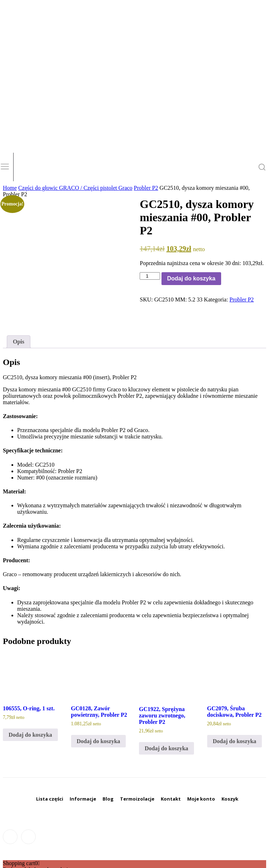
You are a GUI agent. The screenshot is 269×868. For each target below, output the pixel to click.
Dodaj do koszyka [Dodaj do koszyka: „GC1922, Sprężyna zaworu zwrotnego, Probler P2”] (166, 727)
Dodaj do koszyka (191, 278)
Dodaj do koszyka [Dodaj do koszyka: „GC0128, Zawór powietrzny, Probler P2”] (99, 720)
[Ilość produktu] (150, 276)
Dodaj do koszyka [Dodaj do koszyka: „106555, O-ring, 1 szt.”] (30, 714)
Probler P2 (146, 188)
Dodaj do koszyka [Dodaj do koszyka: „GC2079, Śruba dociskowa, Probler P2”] (235, 720)
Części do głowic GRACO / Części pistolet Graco (75, 188)
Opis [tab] (19, 321)
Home (10, 188)
